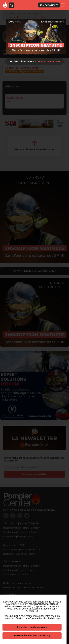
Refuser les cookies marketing (32, 635)
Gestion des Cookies (27, 618)
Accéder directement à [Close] (34, 61)
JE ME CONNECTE (49, 5)
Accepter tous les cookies (32, 627)
